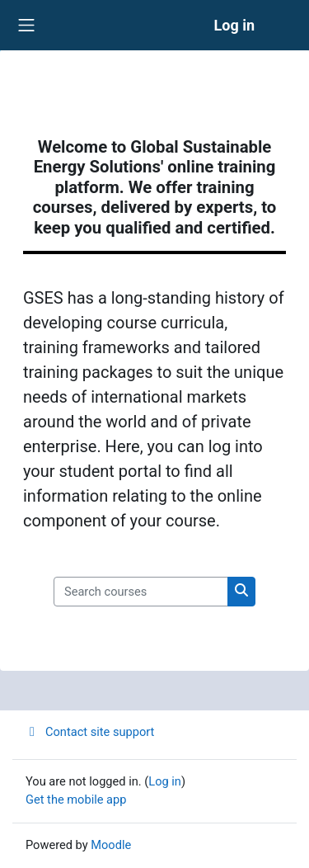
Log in (234, 25)
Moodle (111, 845)
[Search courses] (141, 592)
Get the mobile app (76, 800)
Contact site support (90, 732)
